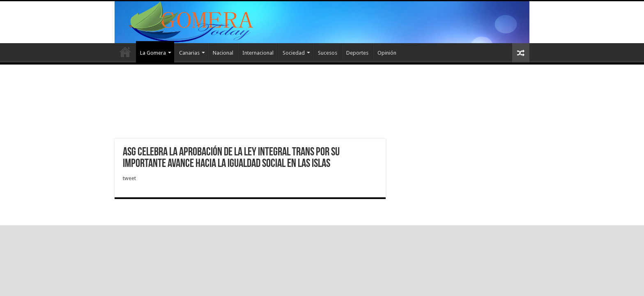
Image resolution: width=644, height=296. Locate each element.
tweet (129, 178)
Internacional (258, 53)
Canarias (189, 53)
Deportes (357, 53)
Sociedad (294, 53)
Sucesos (328, 53)
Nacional (223, 53)
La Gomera (153, 53)
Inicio (125, 52)
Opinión (387, 53)
